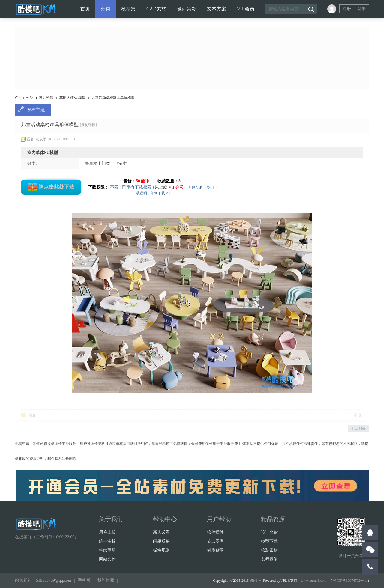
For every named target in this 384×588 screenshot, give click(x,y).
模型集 (128, 9)
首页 (85, 9)
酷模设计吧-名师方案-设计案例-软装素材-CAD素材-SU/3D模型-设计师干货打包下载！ (17, 98)
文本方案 (217, 9)
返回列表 (358, 429)
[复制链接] (88, 125)
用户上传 (107, 532)
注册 (347, 9)
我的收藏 (106, 580)
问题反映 (161, 541)
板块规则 (161, 550)
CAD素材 (156, 9)
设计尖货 (187, 9)
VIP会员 (246, 9)
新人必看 (161, 532)
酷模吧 (256, 581)
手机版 (84, 580)
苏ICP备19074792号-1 (350, 581)
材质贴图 (215, 550)
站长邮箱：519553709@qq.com (43, 580)
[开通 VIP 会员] (199, 187)
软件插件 (215, 532)
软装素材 (269, 550)
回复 (32, 415)
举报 (358, 415)
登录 (361, 9)
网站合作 (107, 559)
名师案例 (269, 559)
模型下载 (269, 541)
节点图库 (215, 541)
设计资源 (46, 98)
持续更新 (107, 550)
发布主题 (36, 110)
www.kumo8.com (314, 581)
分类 (106, 9)
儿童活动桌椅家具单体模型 (113, 98)
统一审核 (107, 541)
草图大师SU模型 (72, 98)
